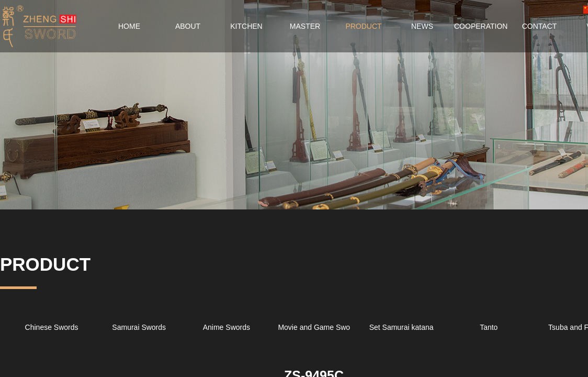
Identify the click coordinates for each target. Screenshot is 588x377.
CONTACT (540, 26)
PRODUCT (363, 26)
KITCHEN (246, 26)
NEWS (422, 26)
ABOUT (188, 26)
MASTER (305, 26)
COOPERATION (481, 26)
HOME (129, 26)
